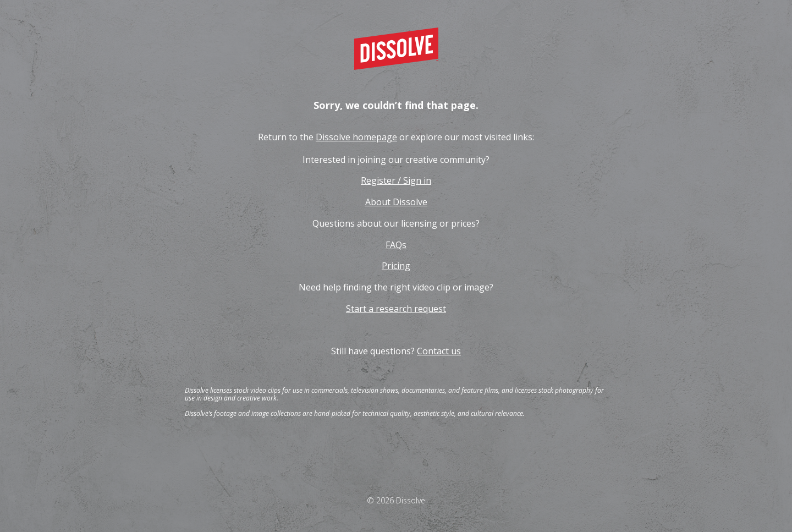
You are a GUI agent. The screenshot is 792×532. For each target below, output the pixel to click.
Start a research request (396, 309)
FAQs (396, 245)
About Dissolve (396, 202)
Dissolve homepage (356, 137)
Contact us (439, 351)
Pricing (396, 266)
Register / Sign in (396, 180)
